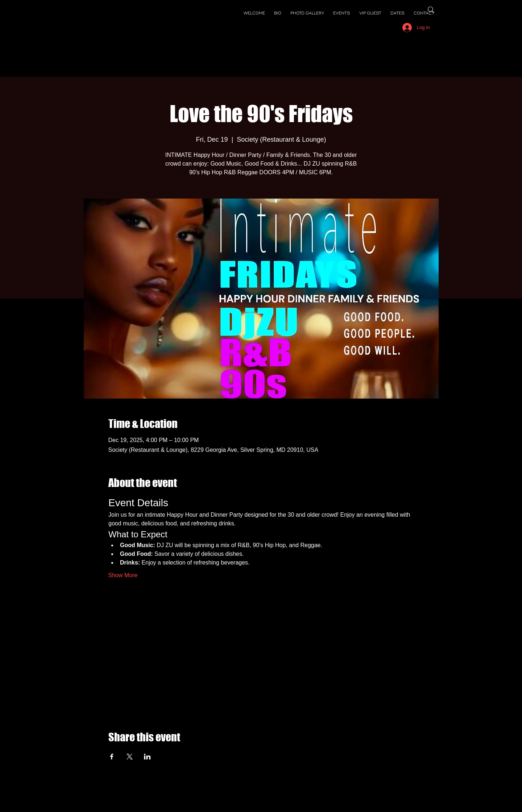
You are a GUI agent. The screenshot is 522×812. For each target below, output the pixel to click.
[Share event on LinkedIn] (147, 757)
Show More (123, 575)
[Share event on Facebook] (112, 757)
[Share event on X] (130, 757)
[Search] (431, 10)
